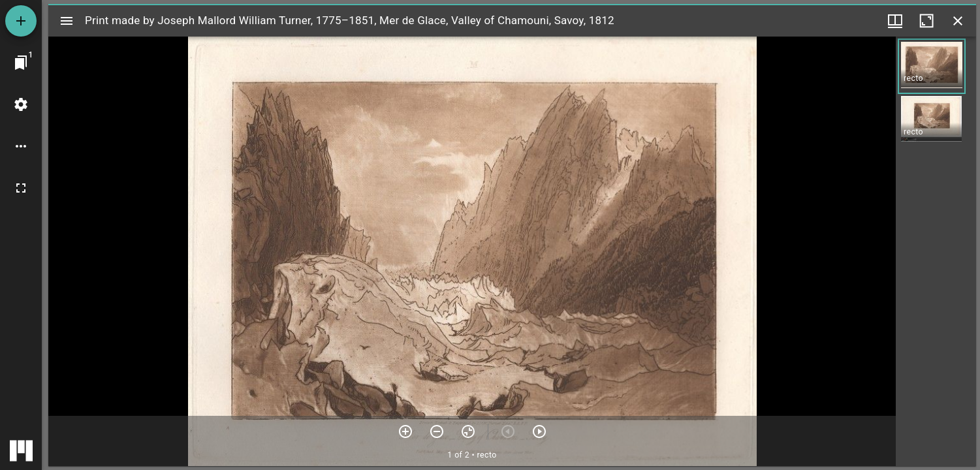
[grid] (936, 251)
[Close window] (958, 21)
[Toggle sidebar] (67, 21)
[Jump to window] (21, 63)
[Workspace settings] (21, 104)
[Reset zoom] (468, 431)
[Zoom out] (437, 431)
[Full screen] (21, 188)
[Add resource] (21, 21)
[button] (932, 66)
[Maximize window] (926, 21)
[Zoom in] (405, 431)
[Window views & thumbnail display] (895, 21)
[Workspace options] (21, 146)
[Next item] (539, 431)
